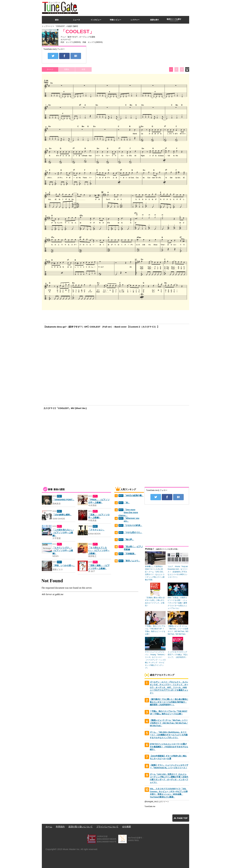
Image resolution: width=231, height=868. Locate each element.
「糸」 (127, 503)
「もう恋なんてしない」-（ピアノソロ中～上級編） (99, 551)
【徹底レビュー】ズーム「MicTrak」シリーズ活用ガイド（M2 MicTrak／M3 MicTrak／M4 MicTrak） (169, 723)
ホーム (49, 827)
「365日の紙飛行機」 (134, 496)
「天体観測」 (130, 554)
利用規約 (60, 827)
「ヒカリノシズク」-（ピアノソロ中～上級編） (63, 551)
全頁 (83, 69)
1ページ (50, 69)
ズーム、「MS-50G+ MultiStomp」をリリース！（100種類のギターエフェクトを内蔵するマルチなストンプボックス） (169, 735)
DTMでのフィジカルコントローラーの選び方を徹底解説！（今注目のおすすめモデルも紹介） (169, 747)
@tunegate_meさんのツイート (157, 802)
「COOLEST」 (77, 32)
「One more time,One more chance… (128, 513)
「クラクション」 (96, 530)
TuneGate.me (150, 806)
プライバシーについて (107, 827)
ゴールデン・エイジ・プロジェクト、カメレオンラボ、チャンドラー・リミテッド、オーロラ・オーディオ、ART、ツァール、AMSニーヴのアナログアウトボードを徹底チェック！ (169, 687)
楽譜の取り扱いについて (81, 827)
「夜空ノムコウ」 (132, 561)
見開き (67, 69)
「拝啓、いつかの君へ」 (64, 566)
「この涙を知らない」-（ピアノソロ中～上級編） (63, 533)
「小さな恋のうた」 (133, 532)
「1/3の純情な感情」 (62, 515)
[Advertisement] (136, 7)
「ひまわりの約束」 (133, 525)
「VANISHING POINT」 (63, 500)
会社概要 (127, 827)
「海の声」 (129, 540)
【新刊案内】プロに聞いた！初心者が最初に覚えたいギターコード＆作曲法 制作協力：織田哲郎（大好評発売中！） (169, 702)
